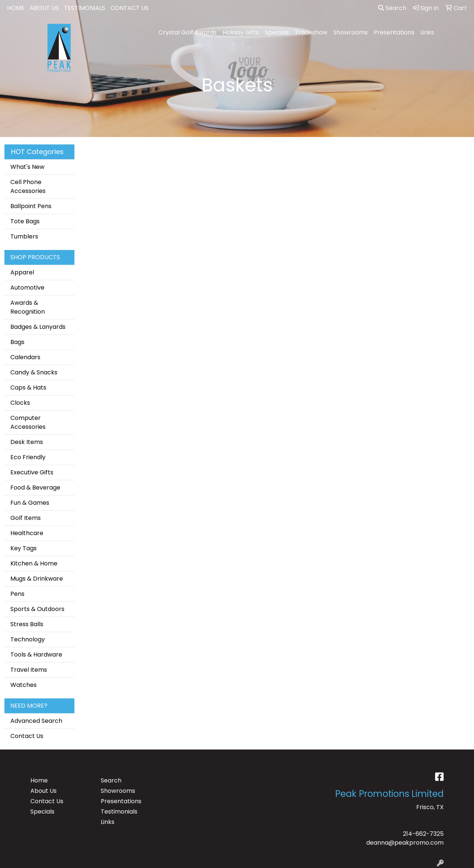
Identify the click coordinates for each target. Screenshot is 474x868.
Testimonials (119, 812)
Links (427, 32)
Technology (28, 639)
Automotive (27, 288)
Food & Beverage (35, 488)
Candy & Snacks (34, 372)
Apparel (22, 272)
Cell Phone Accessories (28, 186)
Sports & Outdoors (37, 609)
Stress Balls (27, 624)
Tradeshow (311, 32)
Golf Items (26, 518)
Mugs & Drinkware (37, 579)
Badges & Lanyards (38, 327)
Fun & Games (30, 503)
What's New (27, 167)
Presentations (394, 32)
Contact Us (27, 736)
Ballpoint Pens (31, 206)
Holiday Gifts (241, 32)
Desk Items (27, 442)
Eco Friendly (28, 457)
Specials (277, 32)
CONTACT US (129, 8)
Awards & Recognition (28, 307)
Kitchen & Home (34, 563)
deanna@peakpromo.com (405, 843)
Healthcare (27, 533)
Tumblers (24, 236)
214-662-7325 (423, 834)
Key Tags (24, 548)
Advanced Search (36, 721)
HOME (16, 8)
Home (39, 780)
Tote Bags (25, 221)
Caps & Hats (28, 388)
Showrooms (351, 32)
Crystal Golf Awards (188, 32)
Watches (24, 685)
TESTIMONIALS (85, 8)
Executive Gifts (32, 472)
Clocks (20, 403)
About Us (44, 791)
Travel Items (29, 670)
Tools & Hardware (36, 655)
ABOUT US (44, 8)
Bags (17, 342)
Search (392, 8)
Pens (17, 594)
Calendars (25, 357)
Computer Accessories (28, 422)
